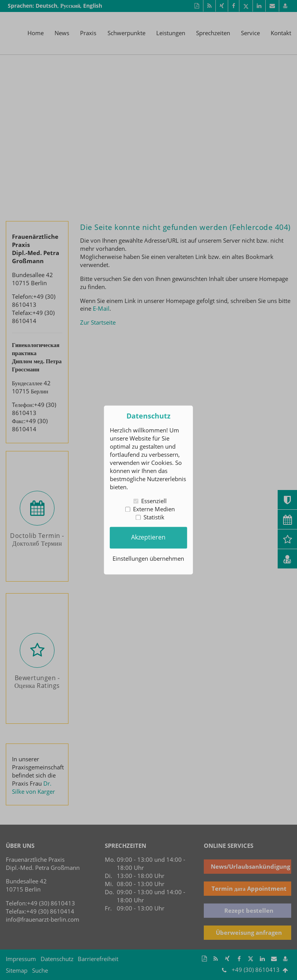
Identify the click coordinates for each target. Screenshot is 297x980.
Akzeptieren (148, 538)
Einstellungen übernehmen (148, 559)
